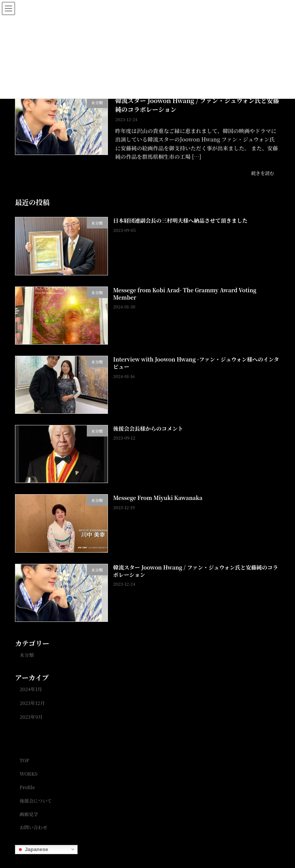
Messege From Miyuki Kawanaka (158, 498)
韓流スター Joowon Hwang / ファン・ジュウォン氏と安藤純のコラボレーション (197, 105)
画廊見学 (29, 814)
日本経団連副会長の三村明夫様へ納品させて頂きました (181, 221)
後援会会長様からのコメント (148, 429)
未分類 (27, 655)
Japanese (33, 849)
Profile (27, 787)
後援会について (36, 801)
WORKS (28, 774)
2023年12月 (32, 703)
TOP (24, 761)
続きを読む (263, 173)
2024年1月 (31, 689)
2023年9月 (31, 717)
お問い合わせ (33, 827)
